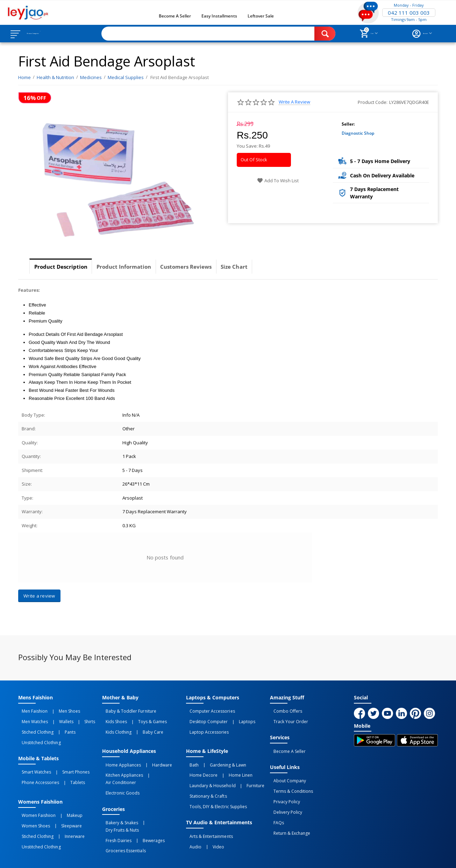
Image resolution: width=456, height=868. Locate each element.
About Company (286, 771)
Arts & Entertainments (208, 813)
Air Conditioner (159, 763)
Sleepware (61, 805)
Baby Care (142, 726)
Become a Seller (175, 16)
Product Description (65, 267)
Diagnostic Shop (358, 133)
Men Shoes (59, 710)
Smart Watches (33, 760)
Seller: (348, 124)
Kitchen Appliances (121, 763)
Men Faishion (31, 710)
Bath (191, 755)
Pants (59, 726)
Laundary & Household (209, 771)
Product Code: (373, 102)
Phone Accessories (37, 768)
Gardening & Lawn (217, 755)
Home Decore (200, 763)
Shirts (72, 718)
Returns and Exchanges (201, 857)
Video (208, 821)
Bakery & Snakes (118, 798)
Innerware (64, 813)
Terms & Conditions (290, 779)
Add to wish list (278, 181)
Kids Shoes (113, 718)
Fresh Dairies (115, 805)
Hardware (151, 755)
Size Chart (261, 267)
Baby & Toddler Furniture (127, 710)
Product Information (136, 267)
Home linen (230, 763)
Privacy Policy (283, 787)
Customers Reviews (206, 267)
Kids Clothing (115, 726)
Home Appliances (120, 755)
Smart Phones (65, 760)
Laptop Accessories (206, 726)
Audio (192, 821)
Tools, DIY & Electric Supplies (215, 786)
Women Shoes (32, 805)
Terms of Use (152, 857)
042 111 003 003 (409, 13)
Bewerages (143, 805)
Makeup (64, 798)
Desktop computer (205, 718)
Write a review (294, 102)
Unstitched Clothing (38, 733)
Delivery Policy (284, 795)
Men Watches (31, 718)
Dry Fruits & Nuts (155, 798)
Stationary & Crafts (205, 778)
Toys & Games (142, 718)
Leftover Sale (261, 16)
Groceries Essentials (122, 813)
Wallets (55, 718)
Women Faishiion (35, 798)
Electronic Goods (119, 771)
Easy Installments (219, 16)
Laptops (236, 718)
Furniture (245, 771)
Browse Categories (48, 34)
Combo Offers (284, 710)
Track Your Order (287, 718)
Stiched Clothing (34, 726)
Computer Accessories (209, 710)
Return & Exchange (288, 810)
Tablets (67, 768)
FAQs (275, 802)
